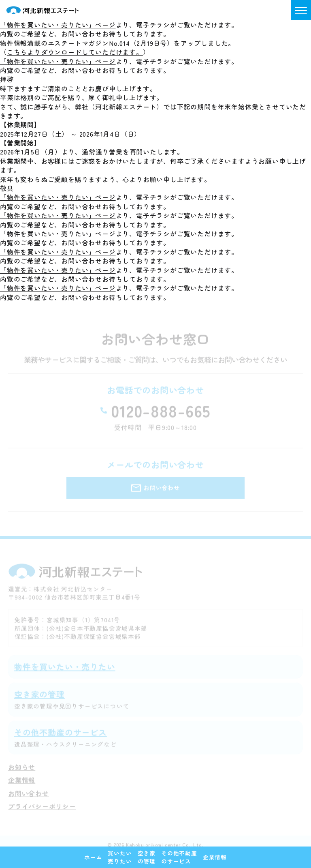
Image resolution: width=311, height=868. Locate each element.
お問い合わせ (29, 798)
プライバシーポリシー (42, 812)
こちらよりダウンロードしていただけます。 (75, 52)
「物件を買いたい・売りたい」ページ (58, 25)
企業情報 (22, 785)
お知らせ (22, 772)
